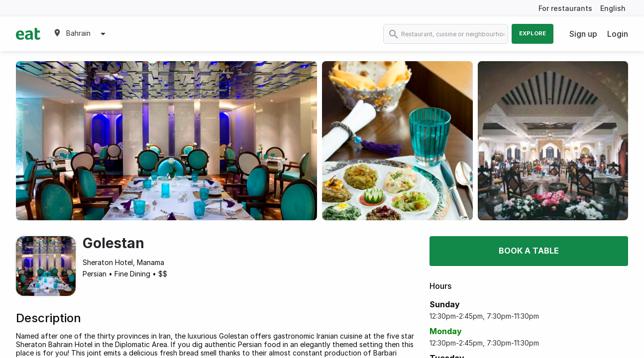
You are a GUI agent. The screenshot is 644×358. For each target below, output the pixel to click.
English (613, 8)
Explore (533, 33)
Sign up (583, 34)
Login (618, 34)
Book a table (529, 251)
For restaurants (565, 8)
